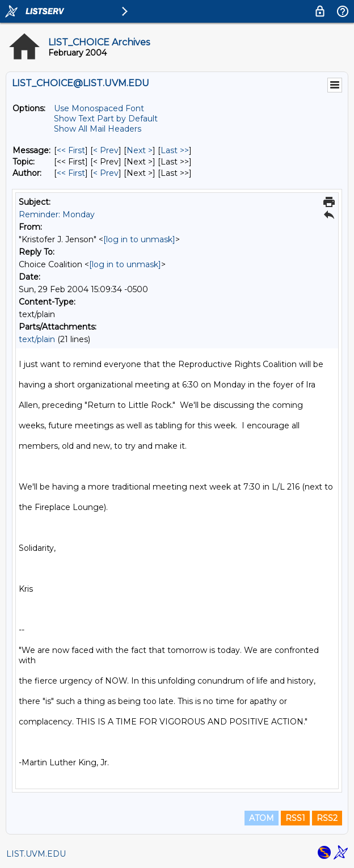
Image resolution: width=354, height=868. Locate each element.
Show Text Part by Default (106, 119)
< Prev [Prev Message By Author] (106, 173)
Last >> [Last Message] (175, 150)
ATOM (262, 818)
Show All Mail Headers (98, 129)
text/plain (37, 339)
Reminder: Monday (57, 214)
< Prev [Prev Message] (106, 150)
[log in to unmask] (139, 239)
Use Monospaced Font (99, 108)
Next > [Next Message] (140, 150)
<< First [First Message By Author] (71, 173)
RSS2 (327, 818)
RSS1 (295, 818)
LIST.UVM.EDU (36, 854)
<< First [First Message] (71, 150)
